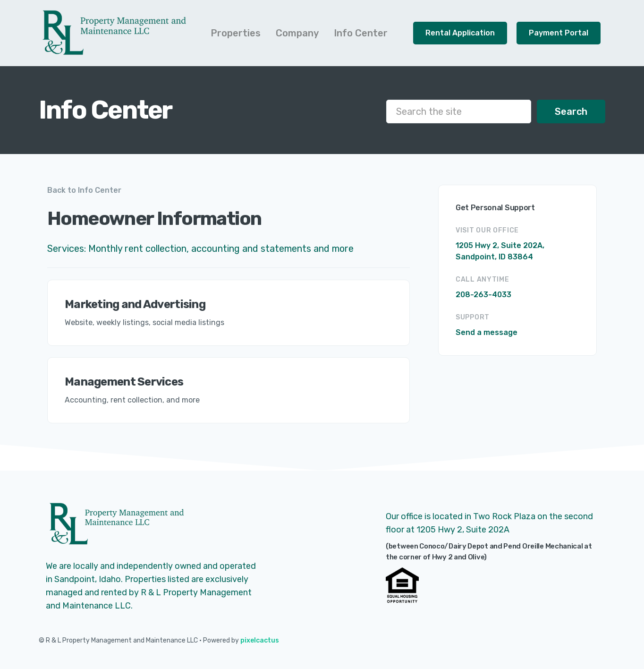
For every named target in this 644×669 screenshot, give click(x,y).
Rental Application (460, 33)
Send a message (487, 332)
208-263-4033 (483, 295)
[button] (236, 33)
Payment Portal (559, 33)
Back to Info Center (84, 190)
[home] (114, 33)
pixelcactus (260, 640)
